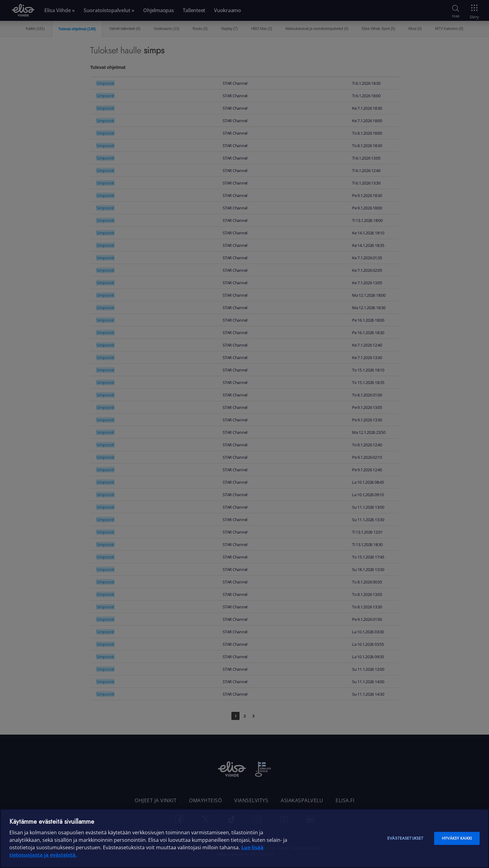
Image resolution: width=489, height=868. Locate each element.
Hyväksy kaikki (457, 838)
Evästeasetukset (405, 838)
